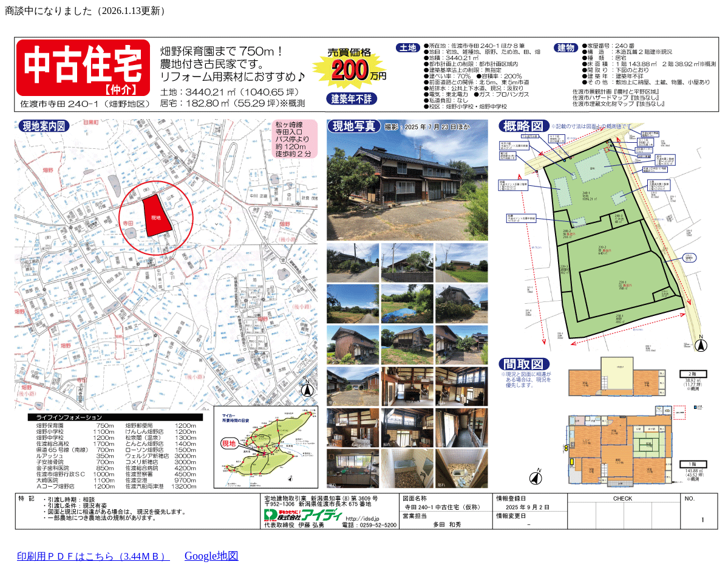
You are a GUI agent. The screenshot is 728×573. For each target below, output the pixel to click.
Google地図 (212, 556)
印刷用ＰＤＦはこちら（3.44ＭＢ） (94, 556)
